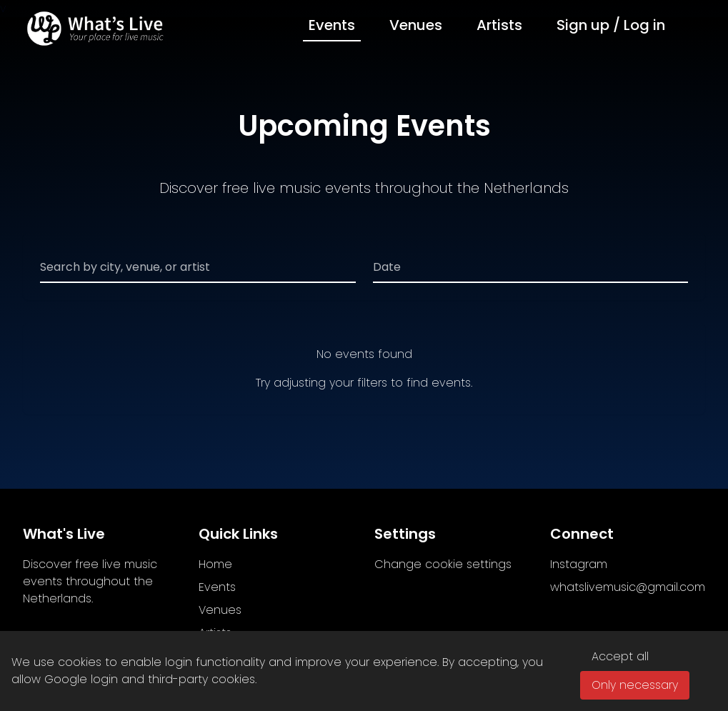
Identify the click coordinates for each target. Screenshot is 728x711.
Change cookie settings (443, 564)
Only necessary (635, 685)
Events (332, 25)
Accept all (620, 656)
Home (215, 564)
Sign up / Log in (611, 25)
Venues (416, 25)
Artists (499, 25)
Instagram (579, 564)
